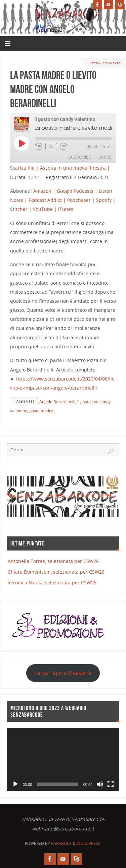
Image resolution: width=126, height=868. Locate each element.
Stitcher (19, 209)
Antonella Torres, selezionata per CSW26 (53, 561)
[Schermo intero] (111, 784)
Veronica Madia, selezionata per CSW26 (52, 583)
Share (105, 157)
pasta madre (41, 411)
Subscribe (79, 157)
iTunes (66, 209)
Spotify (104, 200)
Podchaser (79, 200)
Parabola (61, 843)
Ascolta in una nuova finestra (73, 168)
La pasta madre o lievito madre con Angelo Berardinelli (53, 89)
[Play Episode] (22, 143)
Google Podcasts (75, 191)
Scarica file (22, 168)
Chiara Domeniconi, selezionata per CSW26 (56, 572)
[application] (63, 760)
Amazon (42, 191)
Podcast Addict (45, 200)
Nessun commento (105, 63)
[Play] (15, 784)
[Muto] (100, 784)
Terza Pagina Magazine (63, 673)
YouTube (43, 209)
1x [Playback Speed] (51, 147)
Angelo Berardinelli (57, 402)
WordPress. (89, 843)
